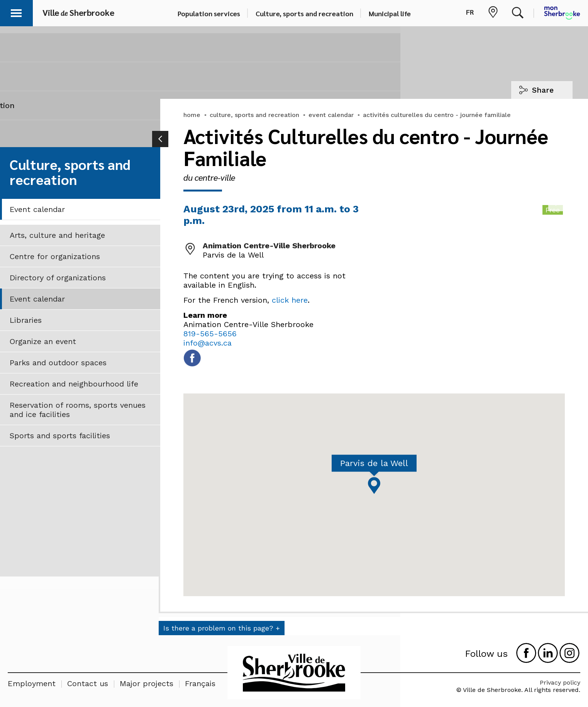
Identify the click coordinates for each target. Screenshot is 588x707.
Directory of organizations (58, 278)
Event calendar (37, 209)
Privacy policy (560, 682)
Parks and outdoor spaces (58, 363)
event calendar (331, 115)
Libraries (26, 320)
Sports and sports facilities (60, 436)
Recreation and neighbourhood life (74, 384)
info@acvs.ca (208, 343)
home (192, 115)
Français (200, 683)
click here (290, 300)
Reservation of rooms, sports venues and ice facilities (78, 410)
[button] (16, 12)
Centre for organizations (55, 256)
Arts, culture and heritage (57, 235)
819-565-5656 (210, 334)
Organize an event (43, 341)
